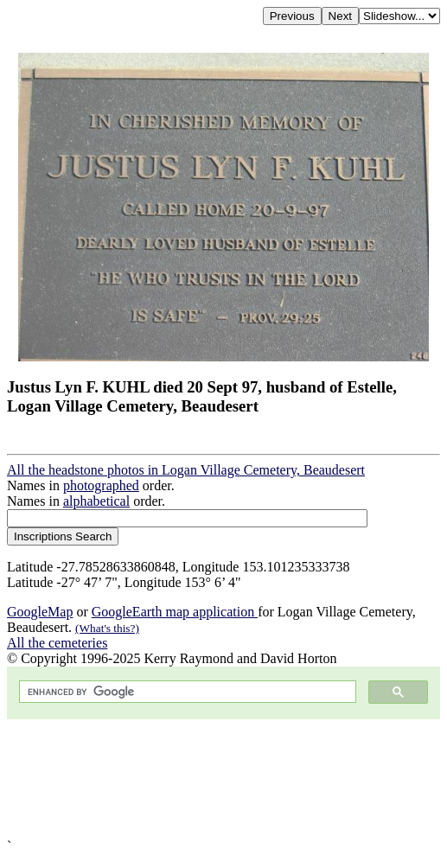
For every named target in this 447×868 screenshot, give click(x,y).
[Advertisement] (223, 779)
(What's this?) (107, 628)
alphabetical (96, 501)
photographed (101, 485)
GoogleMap (40, 612)
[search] (186, 692)
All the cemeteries (57, 643)
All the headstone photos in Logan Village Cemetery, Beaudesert (186, 470)
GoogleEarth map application (175, 612)
